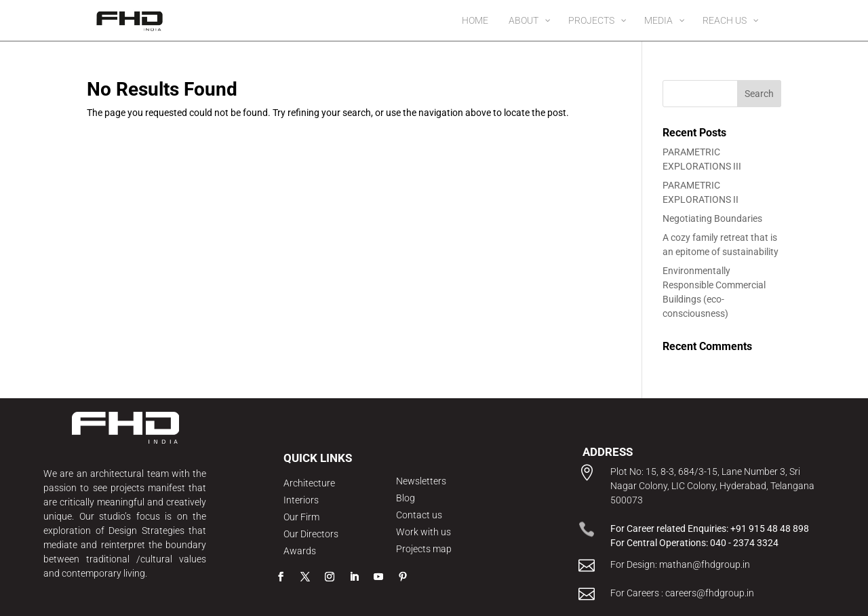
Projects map (424, 549)
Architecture (309, 483)
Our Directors (311, 534)
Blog (406, 498)
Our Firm (301, 517)
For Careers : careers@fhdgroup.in (682, 593)
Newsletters (421, 481)
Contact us (419, 515)
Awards (300, 551)
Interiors (301, 500)
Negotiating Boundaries (712, 218)
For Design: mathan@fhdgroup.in (680, 564)
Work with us (423, 532)
